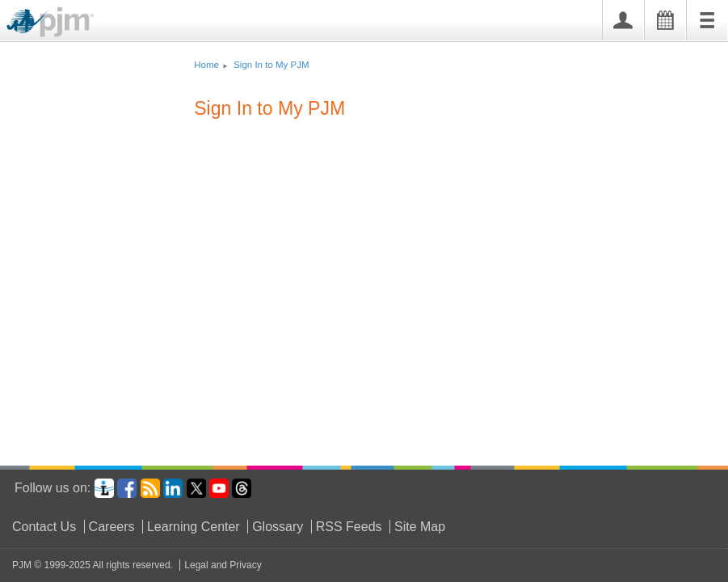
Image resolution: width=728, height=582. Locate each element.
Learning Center (194, 527)
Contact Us (44, 527)
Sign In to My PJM (271, 65)
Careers (112, 527)
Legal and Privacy (223, 565)
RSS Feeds (349, 527)
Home (206, 65)
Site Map (420, 527)
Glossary (278, 527)
